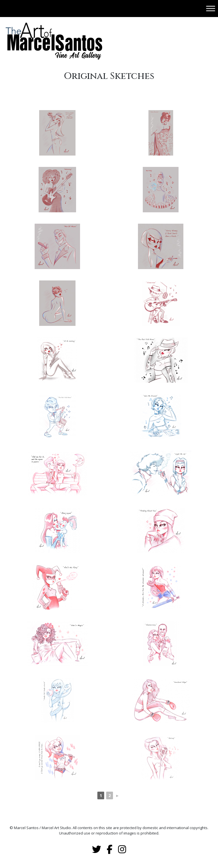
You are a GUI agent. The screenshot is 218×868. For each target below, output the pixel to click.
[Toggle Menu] (211, 8)
